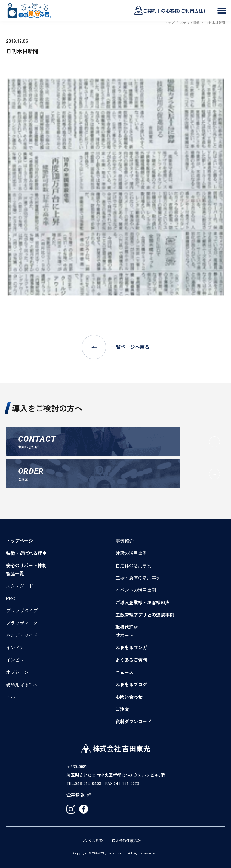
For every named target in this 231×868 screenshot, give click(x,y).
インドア (15, 647)
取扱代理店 (127, 627)
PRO (11, 598)
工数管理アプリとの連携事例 (145, 615)
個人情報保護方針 (126, 840)
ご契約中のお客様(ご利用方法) (169, 10)
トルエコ (15, 697)
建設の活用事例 (131, 553)
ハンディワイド (22, 635)
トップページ (20, 541)
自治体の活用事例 (134, 565)
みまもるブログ (131, 684)
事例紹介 (125, 541)
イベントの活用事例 (136, 590)
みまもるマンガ (131, 647)
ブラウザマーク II (23, 623)
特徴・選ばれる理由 (26, 553)
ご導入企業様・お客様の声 (143, 602)
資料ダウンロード (134, 721)
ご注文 (122, 709)
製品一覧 (15, 573)
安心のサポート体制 (26, 565)
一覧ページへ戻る (116, 347)
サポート (125, 635)
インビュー (17, 660)
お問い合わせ (129, 697)
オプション (17, 672)
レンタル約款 (92, 840)
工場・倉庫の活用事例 (138, 578)
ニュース (125, 672)
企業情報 (79, 794)
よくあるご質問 (131, 660)
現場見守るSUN (22, 684)
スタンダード (20, 586)
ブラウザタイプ (22, 610)
